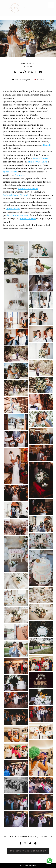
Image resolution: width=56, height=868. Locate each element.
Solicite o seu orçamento (28, 851)
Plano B (47, 145)
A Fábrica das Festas (28, 189)
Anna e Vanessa (40, 158)
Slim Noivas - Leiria (38, 162)
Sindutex (19, 175)
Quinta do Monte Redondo (16, 195)
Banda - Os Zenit (28, 219)
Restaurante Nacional (18, 215)
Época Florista (10, 172)
